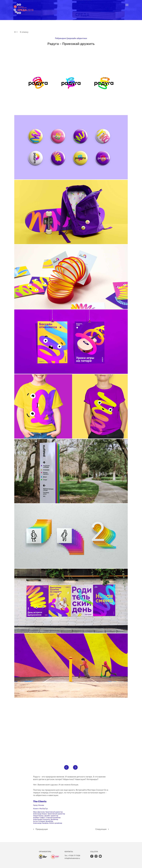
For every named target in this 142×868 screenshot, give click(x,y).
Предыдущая (42, 829)
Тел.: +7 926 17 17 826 (72, 856)
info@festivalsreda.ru (72, 858)
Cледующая (101, 829)
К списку (24, 32)
